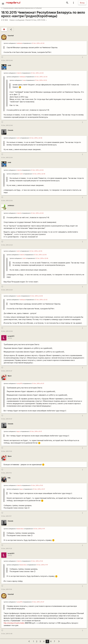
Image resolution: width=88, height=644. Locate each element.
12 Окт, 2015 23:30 (7, 331)
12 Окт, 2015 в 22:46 (36, 138)
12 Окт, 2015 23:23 (7, 245)
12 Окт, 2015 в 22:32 (38, 43)
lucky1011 (11, 336)
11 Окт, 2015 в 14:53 (41, 80)
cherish (19, 73)
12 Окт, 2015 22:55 (7, 201)
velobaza (19, 43)
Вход (82, 3)
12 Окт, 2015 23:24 (7, 290)
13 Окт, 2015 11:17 (6, 516)
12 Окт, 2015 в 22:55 (36, 251)
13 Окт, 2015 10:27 (7, 371)
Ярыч (10, 376)
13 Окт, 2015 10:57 (7, 419)
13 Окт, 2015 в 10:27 (38, 384)
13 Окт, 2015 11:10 (6, 473)
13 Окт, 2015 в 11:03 (37, 485)
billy (9, 478)
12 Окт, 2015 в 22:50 (37, 170)
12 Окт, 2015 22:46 (7, 60)
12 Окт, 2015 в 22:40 (37, 73)
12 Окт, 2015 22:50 (7, 158)
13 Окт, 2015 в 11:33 (37, 561)
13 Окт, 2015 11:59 (7, 589)
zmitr (9, 65)
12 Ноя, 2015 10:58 (39, 20)
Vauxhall (11, 36)
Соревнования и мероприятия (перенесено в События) (21, 8)
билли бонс (20, 529)
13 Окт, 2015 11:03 (7, 451)
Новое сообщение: (17, 20)
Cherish (28, 20)
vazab (19, 296)
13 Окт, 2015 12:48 (7, 634)
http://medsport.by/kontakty (14, 623)
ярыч (18, 432)
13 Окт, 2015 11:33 (7, 549)
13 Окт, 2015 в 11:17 (39, 529)
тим (24, 80)
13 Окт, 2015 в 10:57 (36, 432)
